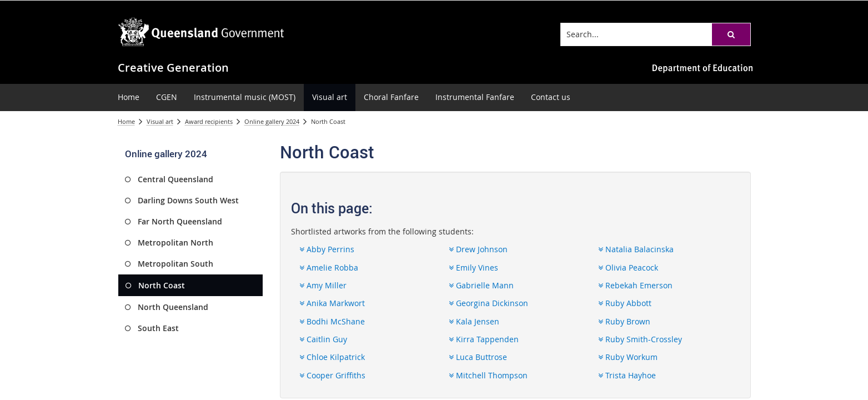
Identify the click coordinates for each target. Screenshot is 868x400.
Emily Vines (473, 267)
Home (126, 121)
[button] (731, 34)
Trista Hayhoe (627, 375)
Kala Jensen (474, 321)
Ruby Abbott (625, 303)
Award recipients (209, 121)
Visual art (160, 121)
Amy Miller (323, 285)
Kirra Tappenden (484, 339)
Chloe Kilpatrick (332, 357)
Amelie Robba (329, 267)
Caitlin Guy (323, 339)
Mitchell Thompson (488, 375)
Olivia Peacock (628, 267)
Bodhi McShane (332, 321)
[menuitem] (129, 97)
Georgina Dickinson (488, 303)
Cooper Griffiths (332, 375)
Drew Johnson (478, 249)
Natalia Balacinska (636, 249)
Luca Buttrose (478, 357)
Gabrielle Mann (481, 285)
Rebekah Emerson (635, 285)
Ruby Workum (628, 357)
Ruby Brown (624, 321)
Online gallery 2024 (272, 121)
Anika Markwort (332, 303)
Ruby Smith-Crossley (640, 339)
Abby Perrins (327, 249)
